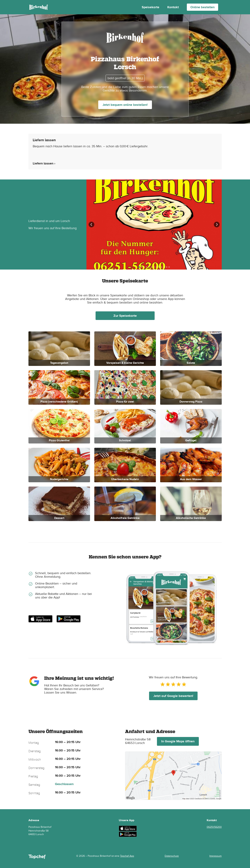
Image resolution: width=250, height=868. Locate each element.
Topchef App (127, 856)
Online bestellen (202, 7)
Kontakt (173, 7)
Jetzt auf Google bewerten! (173, 696)
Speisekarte (151, 7)
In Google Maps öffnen (178, 741)
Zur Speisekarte (125, 316)
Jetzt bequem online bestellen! (125, 105)
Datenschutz (172, 856)
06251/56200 (214, 827)
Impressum (215, 856)
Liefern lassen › (44, 163)
